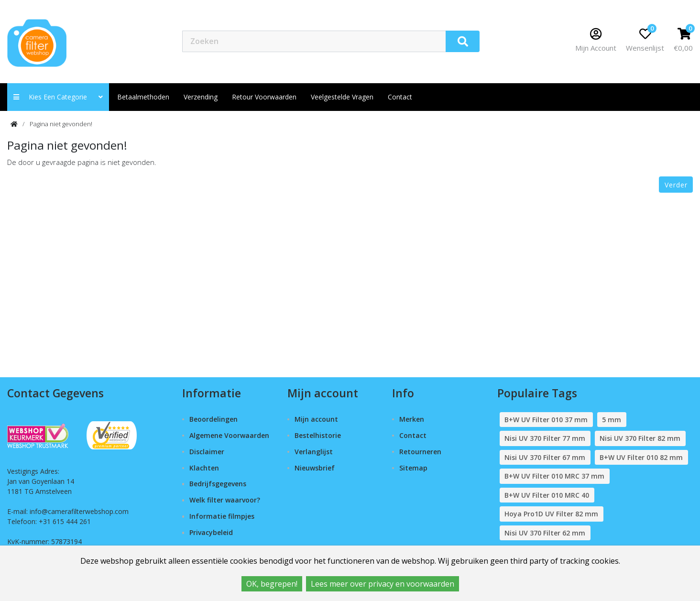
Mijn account (316, 419)
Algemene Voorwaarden (229, 435)
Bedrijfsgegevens (218, 484)
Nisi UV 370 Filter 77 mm (545, 438)
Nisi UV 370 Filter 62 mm (545, 533)
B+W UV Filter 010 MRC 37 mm (554, 476)
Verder (676, 185)
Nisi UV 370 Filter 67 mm (545, 457)
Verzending (201, 97)
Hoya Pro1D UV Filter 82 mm (551, 514)
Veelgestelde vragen (342, 97)
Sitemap (413, 468)
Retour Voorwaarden (264, 97)
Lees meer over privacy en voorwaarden (383, 584)
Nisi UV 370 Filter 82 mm (640, 438)
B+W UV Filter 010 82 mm (641, 457)
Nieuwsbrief (315, 468)
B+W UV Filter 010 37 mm (546, 420)
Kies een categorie (58, 97)
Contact (413, 435)
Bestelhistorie (318, 435)
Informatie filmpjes (222, 516)
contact (400, 97)
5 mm (612, 420)
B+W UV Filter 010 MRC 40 (547, 495)
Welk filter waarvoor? (225, 500)
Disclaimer (207, 452)
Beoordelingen (213, 419)
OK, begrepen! (272, 584)
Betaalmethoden (143, 97)
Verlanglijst (314, 452)
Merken (412, 419)
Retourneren (420, 452)
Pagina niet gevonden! (61, 124)
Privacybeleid (211, 532)
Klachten (204, 468)
